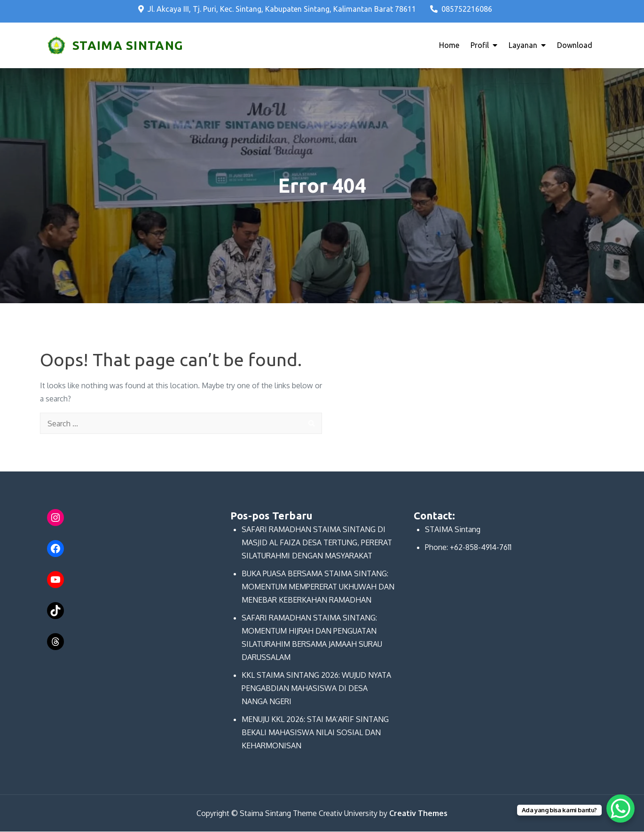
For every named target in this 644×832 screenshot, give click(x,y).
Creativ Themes (418, 814)
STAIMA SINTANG (127, 45)
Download (575, 46)
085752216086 (461, 9)
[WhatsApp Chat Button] (620, 808)
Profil (480, 46)
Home (449, 46)
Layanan (523, 46)
